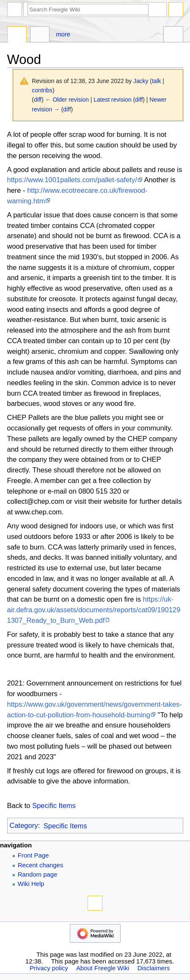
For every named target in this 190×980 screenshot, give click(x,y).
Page (17, 35)
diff (38, 100)
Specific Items (54, 805)
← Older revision (67, 100)
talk (157, 81)
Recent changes (41, 865)
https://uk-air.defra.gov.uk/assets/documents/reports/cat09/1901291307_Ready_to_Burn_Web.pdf (94, 610)
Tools (173, 35)
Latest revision (112, 100)
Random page (38, 875)
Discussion (40, 35)
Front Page (33, 855)
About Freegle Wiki (103, 968)
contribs (42, 90)
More (63, 34)
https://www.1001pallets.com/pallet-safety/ (72, 180)
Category (24, 826)
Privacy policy (49, 968)
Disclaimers (154, 968)
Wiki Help (31, 884)
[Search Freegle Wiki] (88, 10)
